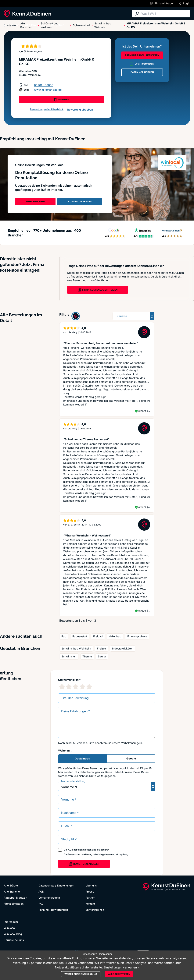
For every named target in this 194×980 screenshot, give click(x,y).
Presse (90, 892)
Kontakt (90, 904)
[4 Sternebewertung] (82, 687)
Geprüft (142, 411)
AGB (70, 850)
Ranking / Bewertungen (53, 910)
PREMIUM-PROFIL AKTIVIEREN (142, 55)
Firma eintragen (14, 904)
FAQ (41, 904)
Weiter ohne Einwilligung (81, 974)
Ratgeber (57, 25)
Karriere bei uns (14, 940)
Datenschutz (46, 885)
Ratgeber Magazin (15, 898)
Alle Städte (11, 25)
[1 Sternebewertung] (62, 687)
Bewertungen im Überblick (47, 109)
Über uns (91, 885)
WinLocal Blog (13, 934)
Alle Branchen (35, 25)
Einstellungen (66, 885)
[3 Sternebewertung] (76, 687)
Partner (90, 898)
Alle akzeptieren (119, 974)
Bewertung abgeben (80, 110)
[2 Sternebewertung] (69, 687)
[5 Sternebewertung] (89, 687)
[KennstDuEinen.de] (27, 14)
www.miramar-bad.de (48, 90)
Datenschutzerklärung (80, 854)
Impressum (11, 922)
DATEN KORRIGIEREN (142, 72)
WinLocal (10, 928)
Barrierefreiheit (95, 910)
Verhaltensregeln (131, 743)
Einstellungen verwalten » (121, 967)
